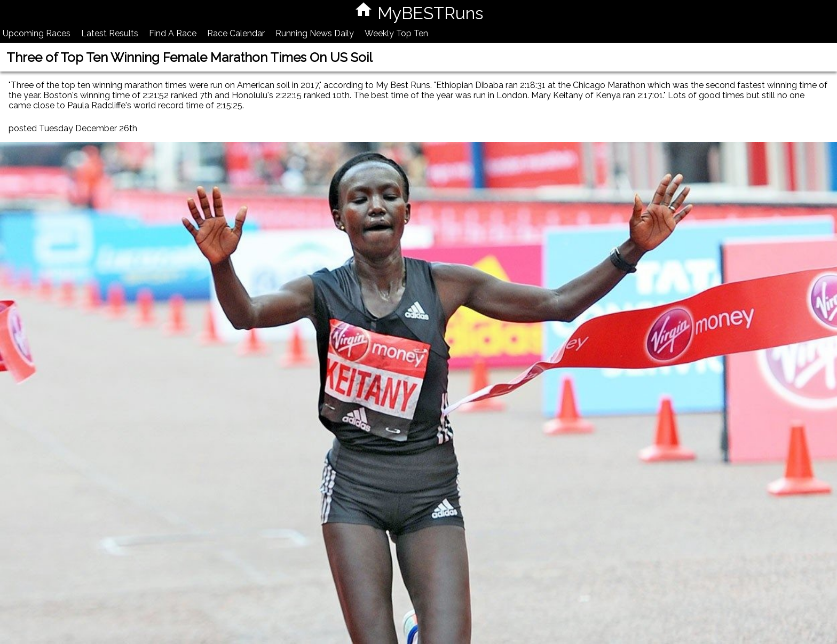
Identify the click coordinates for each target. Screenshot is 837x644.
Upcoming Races (37, 33)
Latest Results (110, 33)
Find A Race (173, 33)
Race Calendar (236, 33)
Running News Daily (315, 33)
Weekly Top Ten (396, 33)
